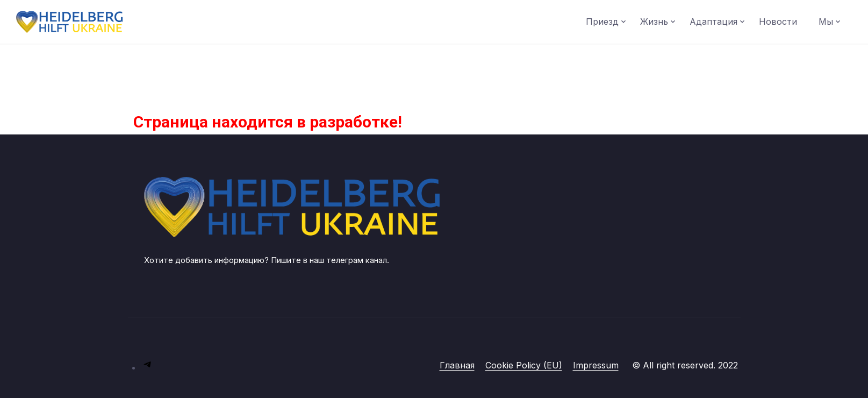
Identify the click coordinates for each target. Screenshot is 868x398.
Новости (778, 22)
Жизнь (654, 22)
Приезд (602, 22)
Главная (457, 365)
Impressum (596, 365)
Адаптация (713, 22)
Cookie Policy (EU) (524, 365)
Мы (826, 22)
